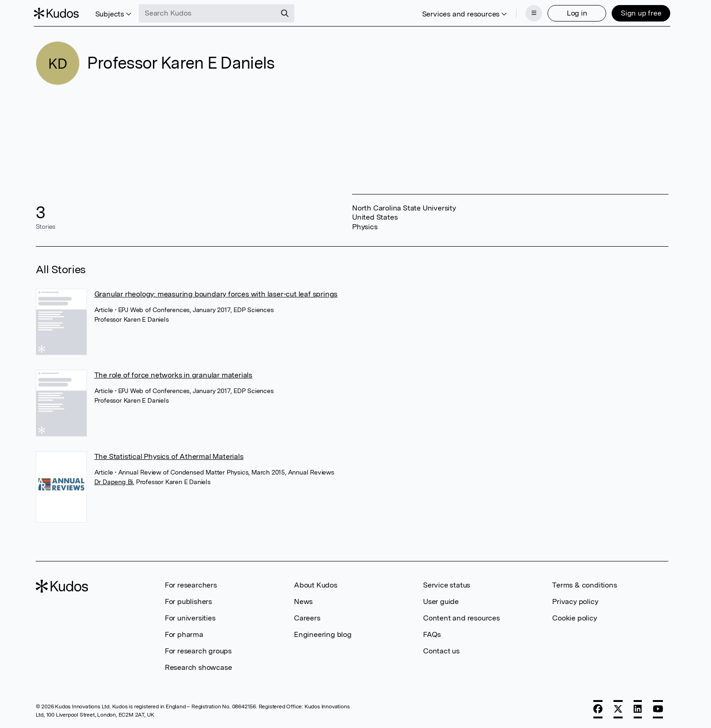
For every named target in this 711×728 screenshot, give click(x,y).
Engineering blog (323, 634)
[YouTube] (658, 708)
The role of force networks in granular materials (173, 374)
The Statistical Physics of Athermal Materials (169, 456)
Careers (307, 617)
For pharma (184, 634)
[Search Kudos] (209, 13)
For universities (190, 617)
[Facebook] (598, 708)
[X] (618, 708)
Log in (575, 13)
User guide (441, 601)
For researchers (191, 584)
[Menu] (532, 13)
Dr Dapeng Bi (114, 481)
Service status (447, 584)
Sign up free (639, 13)
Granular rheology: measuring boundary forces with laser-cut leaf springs (216, 293)
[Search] (287, 13)
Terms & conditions (584, 584)
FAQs (432, 634)
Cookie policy (574, 617)
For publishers (188, 601)
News (303, 601)
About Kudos (316, 584)
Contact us (441, 650)
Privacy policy (575, 601)
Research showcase (198, 666)
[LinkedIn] (638, 708)
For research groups (198, 650)
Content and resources (461, 617)
